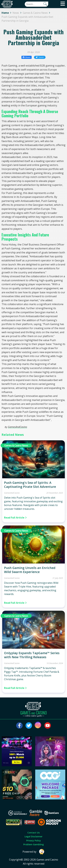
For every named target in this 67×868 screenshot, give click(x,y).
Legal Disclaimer (33, 836)
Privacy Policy (34, 841)
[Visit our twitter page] (29, 725)
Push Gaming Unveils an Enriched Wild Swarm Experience (30, 570)
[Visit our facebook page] (19, 725)
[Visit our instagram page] (38, 725)
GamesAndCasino (17, 427)
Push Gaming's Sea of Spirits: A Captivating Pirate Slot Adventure (30, 485)
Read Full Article (15, 518)
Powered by (33, 852)
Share (27, 57)
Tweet (40, 57)
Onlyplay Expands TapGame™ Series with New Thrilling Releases (32, 655)
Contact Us (33, 833)
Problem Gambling (33, 844)
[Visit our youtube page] (48, 725)
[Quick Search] (36, 4)
